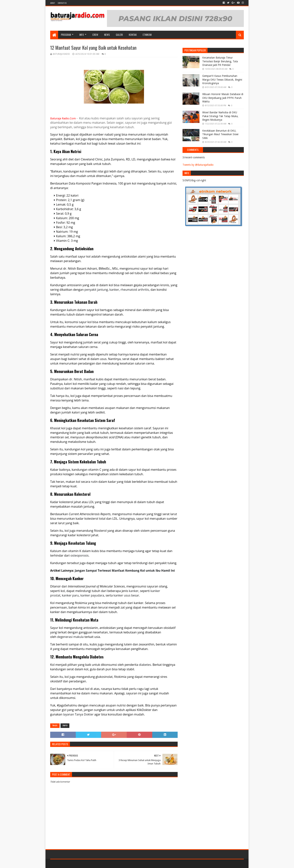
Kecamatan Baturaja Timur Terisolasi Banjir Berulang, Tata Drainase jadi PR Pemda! (220, 61)
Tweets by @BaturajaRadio (198, 165)
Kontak (133, 35)
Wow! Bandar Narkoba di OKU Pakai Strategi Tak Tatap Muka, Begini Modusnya (220, 116)
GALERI (119, 35)
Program (66, 35)
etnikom (147, 35)
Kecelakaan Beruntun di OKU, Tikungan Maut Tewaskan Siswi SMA (220, 134)
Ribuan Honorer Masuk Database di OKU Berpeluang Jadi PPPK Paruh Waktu (223, 98)
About (53, 3)
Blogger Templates (93, 864)
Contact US (62, 3)
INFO (82, 35)
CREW (95, 35)
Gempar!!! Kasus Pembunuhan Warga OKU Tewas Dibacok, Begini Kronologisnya (222, 80)
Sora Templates (71, 864)
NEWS (107, 35)
